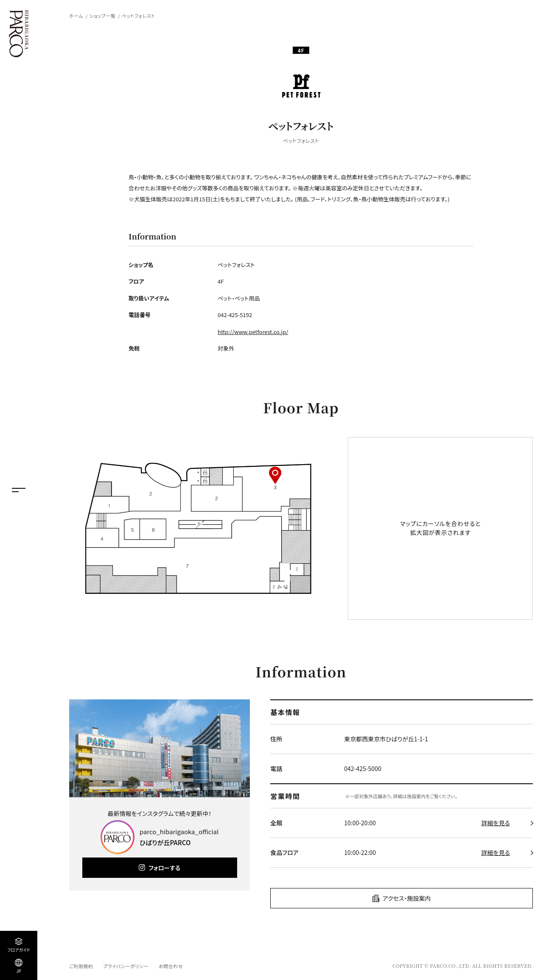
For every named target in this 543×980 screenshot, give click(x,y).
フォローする (164, 868)
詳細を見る (496, 823)
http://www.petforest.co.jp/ (253, 332)
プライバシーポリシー (126, 966)
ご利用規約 (81, 966)
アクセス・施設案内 (407, 898)
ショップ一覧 (102, 16)
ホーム (76, 16)
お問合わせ (171, 966)
